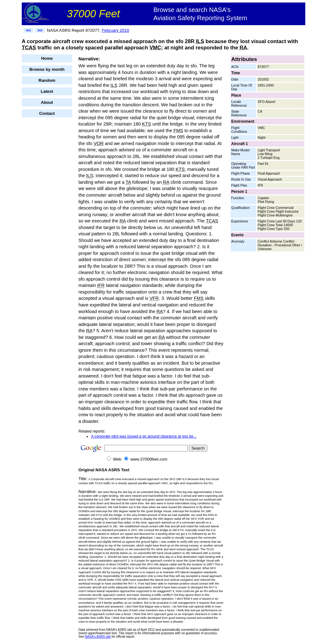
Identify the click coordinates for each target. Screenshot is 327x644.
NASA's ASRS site (98, 637)
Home (47, 58)
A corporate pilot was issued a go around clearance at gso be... (144, 436)
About (47, 102)
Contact (47, 113)
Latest (47, 91)
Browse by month (47, 69)
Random (47, 80)
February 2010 (115, 30)
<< (28, 30)
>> (40, 30)
